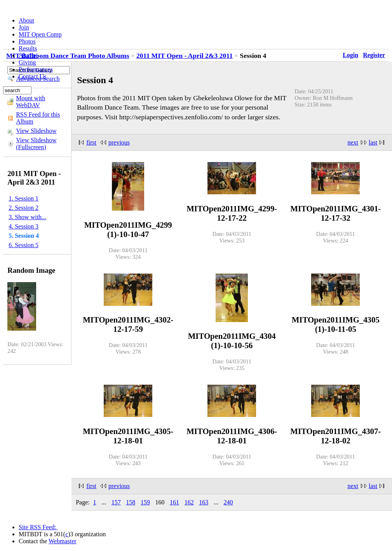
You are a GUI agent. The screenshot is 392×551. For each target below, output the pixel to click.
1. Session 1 (24, 198)
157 (116, 502)
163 (204, 502)
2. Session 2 (24, 208)
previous (119, 142)
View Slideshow (36, 131)
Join (24, 27)
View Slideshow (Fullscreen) (36, 144)
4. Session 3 (24, 226)
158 (131, 502)
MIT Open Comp (40, 34)
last (373, 142)
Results (28, 48)
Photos (27, 41)
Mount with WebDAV (30, 102)
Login (350, 55)
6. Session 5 (24, 245)
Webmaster (63, 541)
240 (228, 502)
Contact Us (33, 76)
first (91, 142)
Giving (27, 62)
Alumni (28, 55)
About (26, 20)
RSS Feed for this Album (38, 118)
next (353, 142)
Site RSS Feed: (38, 527)
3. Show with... (27, 217)
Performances (36, 69)
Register (374, 55)
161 (174, 502)
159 (145, 502)
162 (189, 502)
